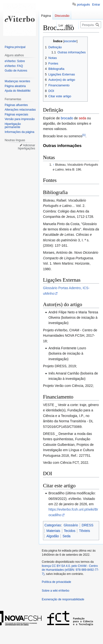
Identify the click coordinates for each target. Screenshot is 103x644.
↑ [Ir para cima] (53, 165)
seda (82, 118)
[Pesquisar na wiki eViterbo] (91, 25)
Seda (66, 536)
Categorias (53, 525)
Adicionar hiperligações (27, 147)
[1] (84, 135)
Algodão (53, 536)
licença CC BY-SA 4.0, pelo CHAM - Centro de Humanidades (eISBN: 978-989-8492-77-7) (70, 570)
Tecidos (70, 531)
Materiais (53, 531)
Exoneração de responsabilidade (63, 599)
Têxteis (84, 531)
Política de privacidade (56, 582)
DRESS (87, 525)
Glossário (71, 525)
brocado (67, 118)
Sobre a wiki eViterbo (56, 591)
